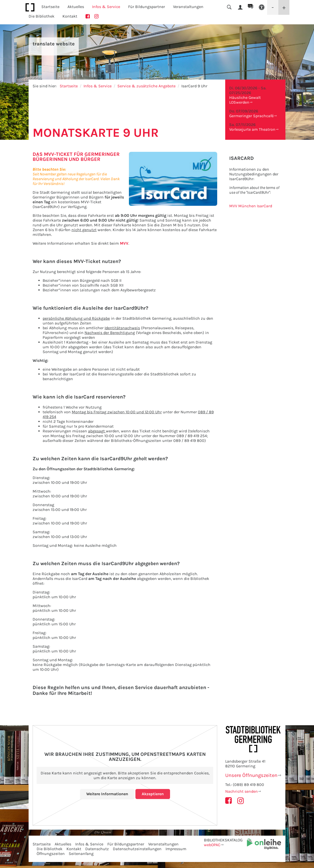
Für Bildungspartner (126, 844)
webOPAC (212, 845)
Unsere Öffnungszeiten (251, 775)
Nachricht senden (242, 791)
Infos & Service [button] (106, 7)
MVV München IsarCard (251, 206)
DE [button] (250, 6)
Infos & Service (98, 86)
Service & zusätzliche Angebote (146, 86)
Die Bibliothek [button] (42, 16)
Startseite (50, 7)
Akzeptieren (153, 794)
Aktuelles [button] (76, 7)
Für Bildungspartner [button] (147, 7)
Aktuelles (63, 844)
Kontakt (70, 16)
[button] (262, 7)
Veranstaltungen (163, 844)
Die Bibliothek (50, 849)
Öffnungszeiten (51, 854)
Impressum (176, 849)
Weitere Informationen (107, 794)
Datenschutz (97, 849)
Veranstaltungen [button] (188, 7)
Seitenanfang (81, 854)
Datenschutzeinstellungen (137, 849)
